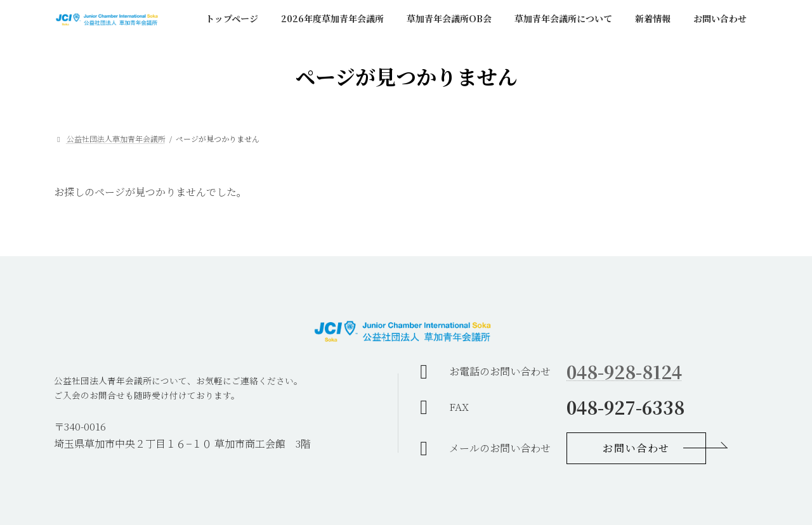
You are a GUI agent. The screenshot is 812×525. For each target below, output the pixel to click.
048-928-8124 (624, 372)
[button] (636, 448)
